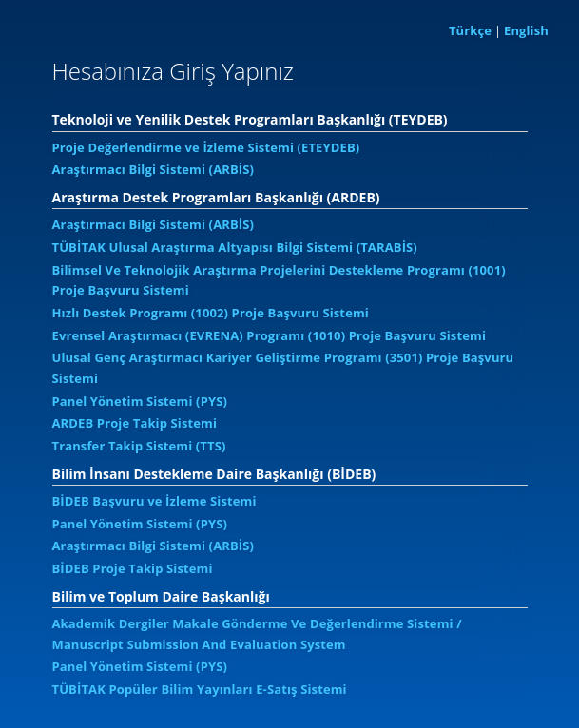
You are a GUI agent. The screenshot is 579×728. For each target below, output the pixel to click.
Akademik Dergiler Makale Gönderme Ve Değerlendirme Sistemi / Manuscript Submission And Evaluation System (257, 634)
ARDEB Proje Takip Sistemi (135, 423)
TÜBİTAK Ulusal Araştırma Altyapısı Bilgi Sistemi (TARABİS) (235, 247)
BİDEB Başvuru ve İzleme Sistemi (154, 501)
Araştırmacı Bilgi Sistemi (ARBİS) (154, 169)
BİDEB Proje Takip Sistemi (133, 568)
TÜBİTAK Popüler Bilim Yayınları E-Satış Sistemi (200, 689)
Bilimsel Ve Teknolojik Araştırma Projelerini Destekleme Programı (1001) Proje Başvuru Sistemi (279, 280)
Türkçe (470, 30)
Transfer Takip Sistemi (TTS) (139, 446)
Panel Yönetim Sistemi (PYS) (140, 401)
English (526, 30)
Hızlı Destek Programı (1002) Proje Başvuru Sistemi (211, 313)
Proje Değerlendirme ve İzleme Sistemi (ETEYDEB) (206, 147)
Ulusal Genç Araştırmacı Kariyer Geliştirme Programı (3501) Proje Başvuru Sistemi (283, 368)
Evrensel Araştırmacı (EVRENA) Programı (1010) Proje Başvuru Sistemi (270, 335)
